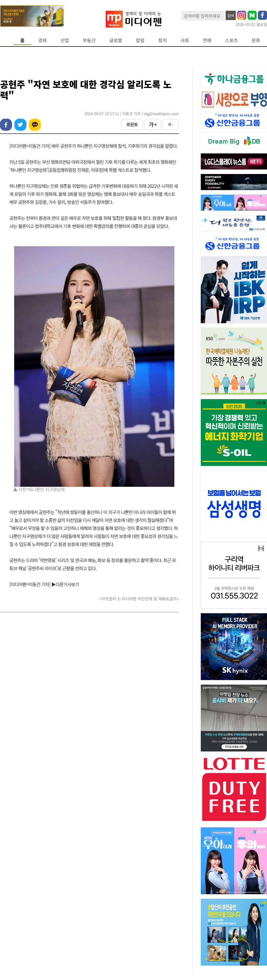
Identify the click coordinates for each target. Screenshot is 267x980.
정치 (162, 40)
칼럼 (140, 40)
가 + (153, 124)
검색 (231, 16)
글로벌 (116, 40)
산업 (65, 40)
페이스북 (6, 125)
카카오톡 (35, 125)
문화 (256, 40)
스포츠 (232, 40)
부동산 (89, 40)
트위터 (20, 125)
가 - (171, 124)
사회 (185, 40)
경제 (42, 40)
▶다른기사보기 (65, 584)
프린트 (132, 124)
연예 (207, 40)
